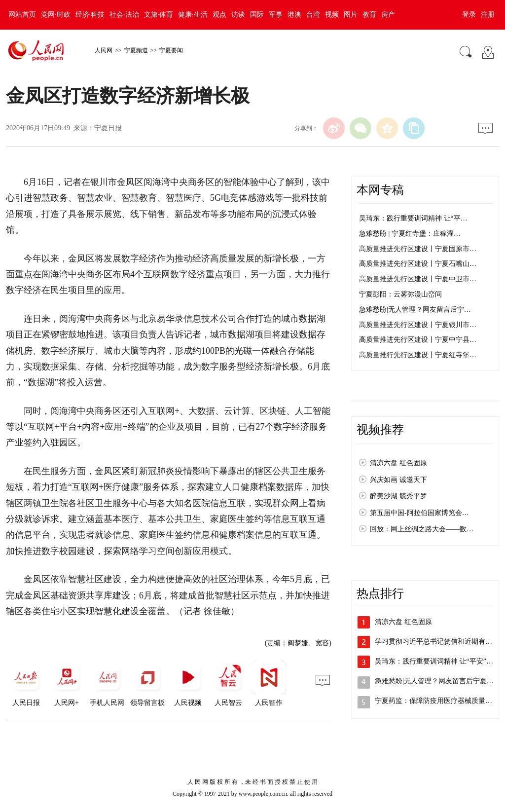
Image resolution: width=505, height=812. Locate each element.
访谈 (238, 15)
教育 (369, 15)
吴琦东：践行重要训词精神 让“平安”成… (437, 661)
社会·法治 (124, 15)
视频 (332, 15)
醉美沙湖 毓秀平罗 (398, 496)
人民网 (104, 50)
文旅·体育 (159, 15)
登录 (469, 15)
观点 (219, 15)
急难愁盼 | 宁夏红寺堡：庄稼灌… (410, 234)
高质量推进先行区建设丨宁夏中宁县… (418, 340)
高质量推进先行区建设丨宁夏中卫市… (418, 279)
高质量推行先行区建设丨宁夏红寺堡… (418, 355)
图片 (351, 15)
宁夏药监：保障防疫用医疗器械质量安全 (437, 701)
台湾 (313, 15)
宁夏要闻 (171, 50)
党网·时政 (56, 15)
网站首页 (22, 15)
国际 (257, 15)
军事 (276, 15)
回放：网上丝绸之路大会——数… (422, 529)
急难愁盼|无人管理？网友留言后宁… (415, 310)
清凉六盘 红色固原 (398, 463)
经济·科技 (90, 15)
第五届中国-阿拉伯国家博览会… (419, 513)
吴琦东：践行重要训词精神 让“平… (413, 218)
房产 (388, 15)
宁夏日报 (108, 128)
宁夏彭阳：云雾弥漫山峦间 (400, 294)
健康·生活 (193, 15)
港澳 (294, 15)
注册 (488, 15)
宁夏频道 (136, 50)
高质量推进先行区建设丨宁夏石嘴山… (418, 264)
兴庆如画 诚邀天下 (398, 480)
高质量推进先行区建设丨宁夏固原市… (418, 249)
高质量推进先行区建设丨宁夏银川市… (418, 325)
